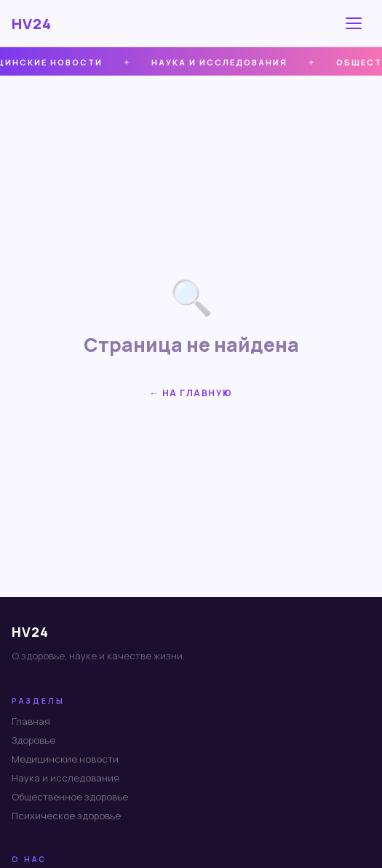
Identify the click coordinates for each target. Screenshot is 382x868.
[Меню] (356, 23)
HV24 (32, 24)
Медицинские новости (65, 759)
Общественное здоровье (70, 797)
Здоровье (33, 740)
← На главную (191, 393)
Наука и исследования (65, 778)
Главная (31, 721)
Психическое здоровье (66, 816)
